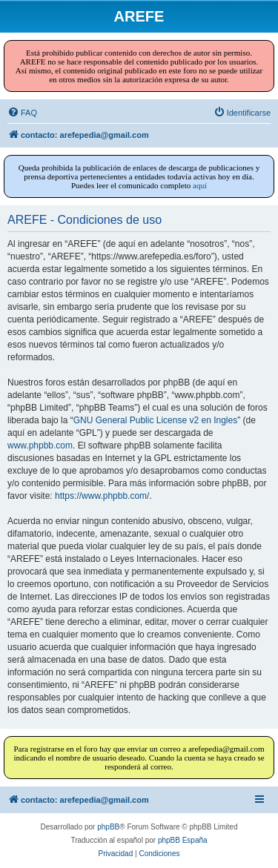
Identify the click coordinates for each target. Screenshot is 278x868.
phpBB (108, 827)
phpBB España (183, 840)
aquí (200, 185)
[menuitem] (22, 113)
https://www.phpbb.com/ (102, 496)
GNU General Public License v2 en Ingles (155, 420)
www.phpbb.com (40, 445)
